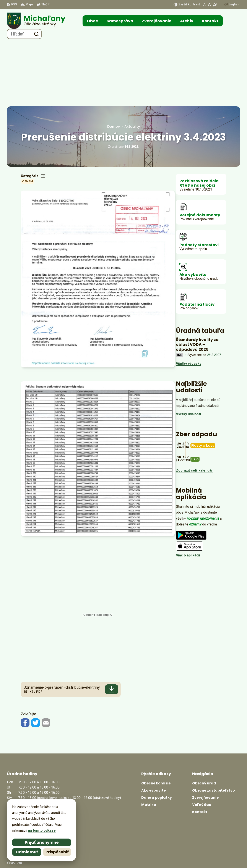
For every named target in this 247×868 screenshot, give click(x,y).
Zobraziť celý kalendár (194, 407)
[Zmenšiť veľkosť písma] (205, 5)
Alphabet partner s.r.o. (112, 856)
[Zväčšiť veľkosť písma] (215, 5)
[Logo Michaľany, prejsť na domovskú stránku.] (36, 21)
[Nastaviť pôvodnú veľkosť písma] (209, 5)
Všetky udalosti (188, 350)
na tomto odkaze (42, 830)
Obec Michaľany (172, 856)
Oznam (28, 117)
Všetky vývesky (189, 300)
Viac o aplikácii (188, 491)
